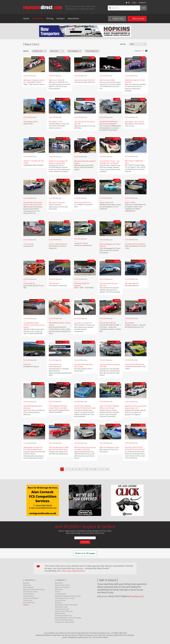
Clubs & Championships (64, 620)
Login (134, 3)
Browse (26, 583)
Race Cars (59, 583)
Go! (143, 8)
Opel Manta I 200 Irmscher (135, 122)
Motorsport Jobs (61, 607)
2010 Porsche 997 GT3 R (82, 203)
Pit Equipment (61, 594)
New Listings (28, 587)
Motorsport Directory (63, 616)
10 (95, 469)
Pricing (50, 19)
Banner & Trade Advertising (34, 590)
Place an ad (137, 19)
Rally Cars (59, 590)
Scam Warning (29, 603)
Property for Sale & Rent (65, 622)
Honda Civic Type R (81, 243)
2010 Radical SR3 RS (31, 122)
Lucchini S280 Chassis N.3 (58, 244)
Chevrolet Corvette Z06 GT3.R (84, 80)
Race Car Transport (62, 587)
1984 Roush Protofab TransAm (34, 80)
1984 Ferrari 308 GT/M (57, 80)
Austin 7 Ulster (130, 203)
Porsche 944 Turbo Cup (107, 323)
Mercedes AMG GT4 (132, 283)
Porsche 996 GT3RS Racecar (135, 364)
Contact (61, 19)
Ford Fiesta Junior (55, 365)
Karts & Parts (60, 600)
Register (143, 3)
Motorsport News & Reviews (66, 605)
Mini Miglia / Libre (56, 122)
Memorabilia (60, 613)
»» (107, 469)
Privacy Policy (29, 594)
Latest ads (117, 19)
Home (26, 19)
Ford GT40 (27, 365)
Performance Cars (62, 609)
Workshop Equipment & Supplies (68, 596)
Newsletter (73, 19)
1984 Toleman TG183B (107, 80)
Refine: (26, 51)
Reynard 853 (129, 323)
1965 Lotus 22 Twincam (57, 203)
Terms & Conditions (31, 598)
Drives (57, 592)
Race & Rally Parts (62, 585)
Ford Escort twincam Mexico (135, 244)
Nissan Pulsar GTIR (106, 203)
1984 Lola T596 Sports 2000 (109, 448)
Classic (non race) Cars (64, 611)
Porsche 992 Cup (29, 283)
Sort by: (123, 44)
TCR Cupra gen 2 (54, 283)
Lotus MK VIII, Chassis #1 (83, 323)
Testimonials (28, 596)
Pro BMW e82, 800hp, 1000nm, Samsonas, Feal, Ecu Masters (34, 325)
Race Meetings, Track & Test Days (68, 618)
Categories (38, 19)
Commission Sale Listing (65, 598)
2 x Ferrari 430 (29, 244)
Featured (27, 585)
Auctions (58, 603)
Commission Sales (30, 592)
